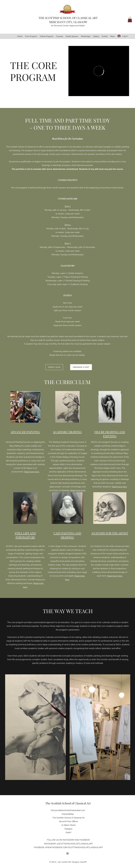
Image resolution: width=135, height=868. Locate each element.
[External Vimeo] (99, 71)
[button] (130, 20)
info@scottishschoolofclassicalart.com (68, 810)
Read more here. (32, 472)
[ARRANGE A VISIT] (81, 367)
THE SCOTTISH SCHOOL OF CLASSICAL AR (67, 18)
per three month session (70, 325)
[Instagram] (67, 853)
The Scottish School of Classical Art (68, 803)
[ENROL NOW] (54, 367)
